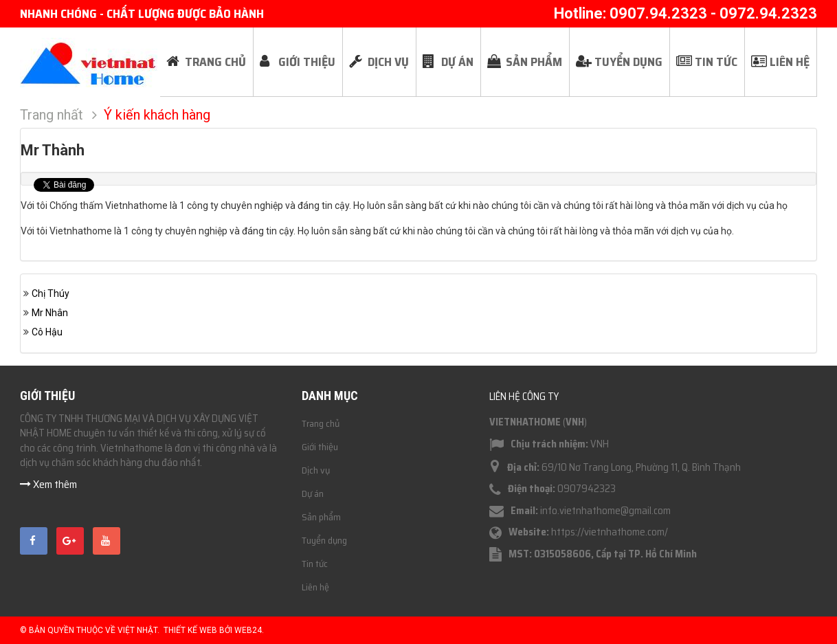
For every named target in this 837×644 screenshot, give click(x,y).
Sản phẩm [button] (534, 62)
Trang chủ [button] (215, 62)
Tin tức (315, 564)
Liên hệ (315, 587)
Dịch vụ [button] (388, 62)
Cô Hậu (47, 332)
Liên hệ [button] (790, 62)
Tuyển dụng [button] (628, 62)
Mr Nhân (50, 313)
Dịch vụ (316, 470)
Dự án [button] (457, 62)
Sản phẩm (321, 517)
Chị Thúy (51, 293)
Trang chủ (321, 423)
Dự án (313, 493)
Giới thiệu (320, 447)
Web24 (248, 630)
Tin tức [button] (716, 62)
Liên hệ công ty (524, 397)
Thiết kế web (190, 630)
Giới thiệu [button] (307, 62)
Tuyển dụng (324, 540)
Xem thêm (48, 484)
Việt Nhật (137, 630)
